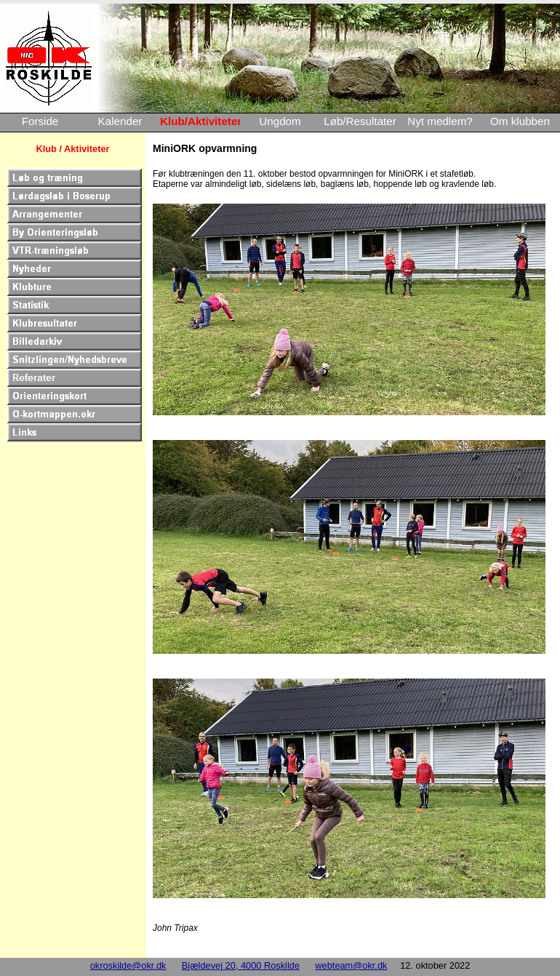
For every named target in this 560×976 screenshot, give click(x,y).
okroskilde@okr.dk (128, 965)
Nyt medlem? (440, 121)
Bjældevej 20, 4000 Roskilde (241, 965)
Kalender (120, 121)
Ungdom (280, 121)
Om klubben (520, 121)
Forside (40, 121)
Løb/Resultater (360, 121)
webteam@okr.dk (351, 965)
